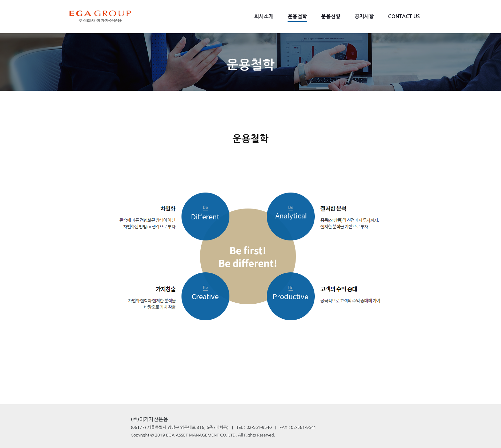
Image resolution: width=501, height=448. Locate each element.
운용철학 (297, 16)
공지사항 (364, 16)
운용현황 (331, 16)
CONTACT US (404, 16)
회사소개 (264, 16)
